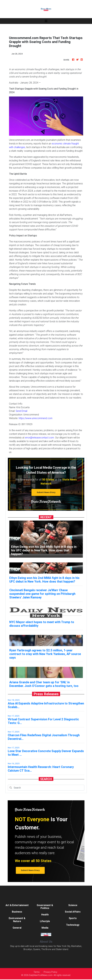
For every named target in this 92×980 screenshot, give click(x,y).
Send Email (21, 411)
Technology (73, 925)
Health (45, 915)
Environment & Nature (17, 920)
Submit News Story (46, 492)
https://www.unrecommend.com (36, 418)
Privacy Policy (50, 972)
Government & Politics (45, 907)
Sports (73, 918)
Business (17, 912)
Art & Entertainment (17, 905)
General (17, 928)
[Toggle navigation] (46, 21)
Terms (37, 972)
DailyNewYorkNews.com (41, 975)
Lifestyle (45, 921)
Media (45, 928)
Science (73, 905)
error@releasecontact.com (39, 438)
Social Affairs (73, 912)
